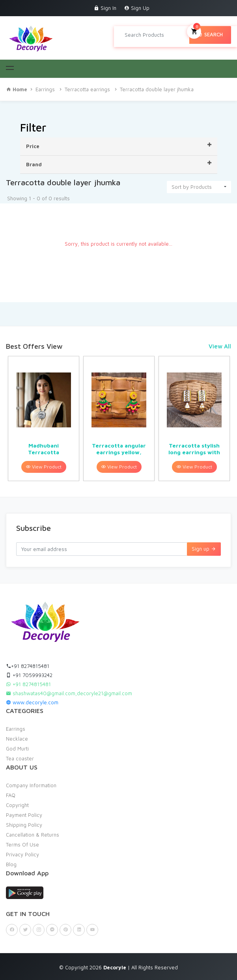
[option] (44, 419)
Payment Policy (24, 815)
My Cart (194, 31)
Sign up (204, 549)
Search (210, 34)
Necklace (17, 739)
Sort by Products (192, 187)
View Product (44, 467)
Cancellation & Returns (33, 835)
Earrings (45, 89)
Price (119, 146)
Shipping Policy (24, 825)
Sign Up (137, 8)
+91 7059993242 (29, 675)
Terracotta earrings (87, 89)
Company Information (31, 785)
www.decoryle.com (32, 702)
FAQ (11, 795)
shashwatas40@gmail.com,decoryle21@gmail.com (69, 693)
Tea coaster (20, 758)
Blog (11, 864)
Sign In (105, 8)
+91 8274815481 (28, 666)
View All (220, 346)
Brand (119, 164)
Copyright (17, 805)
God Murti (17, 749)
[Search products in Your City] (155, 35)
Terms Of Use (22, 845)
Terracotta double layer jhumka (157, 89)
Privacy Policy (22, 854)
